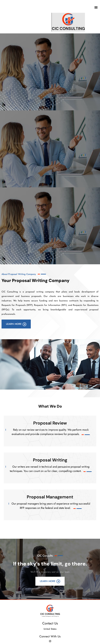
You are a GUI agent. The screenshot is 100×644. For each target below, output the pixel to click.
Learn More (16, 324)
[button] (96, 7)
